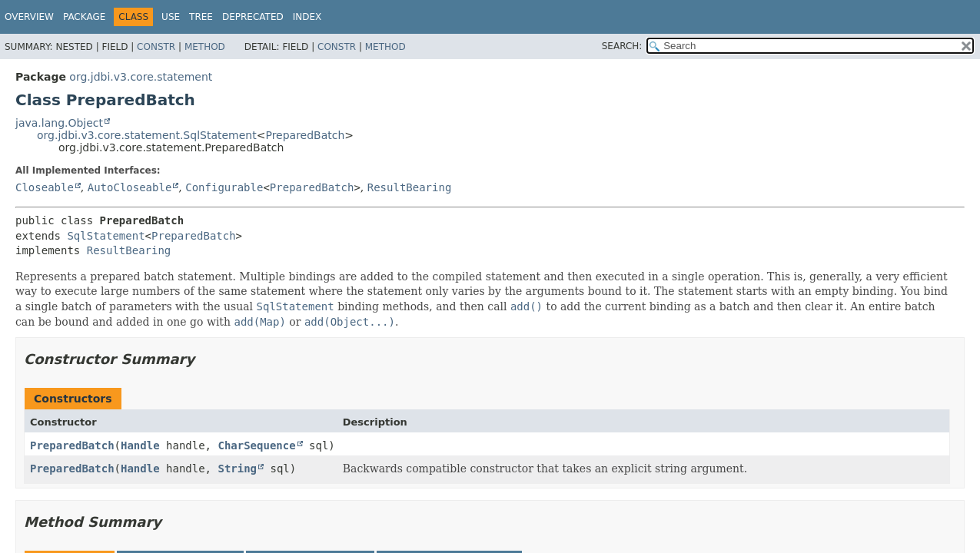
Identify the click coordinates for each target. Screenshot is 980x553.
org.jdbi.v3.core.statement (141, 77)
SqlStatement (106, 236)
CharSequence (256, 445)
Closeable (45, 187)
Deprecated (253, 17)
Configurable (224, 187)
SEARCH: (622, 46)
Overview (29, 17)
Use (171, 17)
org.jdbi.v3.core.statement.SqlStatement (147, 135)
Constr (156, 47)
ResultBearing (410, 187)
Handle (140, 445)
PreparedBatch (305, 135)
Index (307, 17)
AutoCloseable (130, 187)
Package (84, 17)
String (237, 469)
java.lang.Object (59, 123)
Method (205, 47)
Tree (201, 17)
